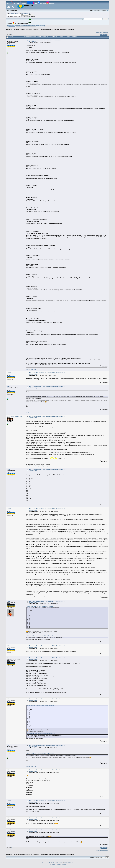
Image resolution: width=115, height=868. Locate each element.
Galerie (23, 3)
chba (8, 469)
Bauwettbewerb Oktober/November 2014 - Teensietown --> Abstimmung (46, 41)
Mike (8, 40)
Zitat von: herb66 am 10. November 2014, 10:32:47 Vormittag (40, 395)
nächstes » (106, 32)
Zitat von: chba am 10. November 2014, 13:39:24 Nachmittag (40, 606)
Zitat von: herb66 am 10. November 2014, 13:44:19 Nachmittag (40, 636)
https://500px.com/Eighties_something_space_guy (38, 466)
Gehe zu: (92, 857)
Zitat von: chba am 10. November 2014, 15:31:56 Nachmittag (40, 835)
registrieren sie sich (26, 13)
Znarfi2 (34, 29)
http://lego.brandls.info (31, 369)
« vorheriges (100, 32)
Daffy (8, 601)
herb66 (9, 373)
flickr (32, 3)
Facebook (42, 3)
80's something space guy (14, 416)
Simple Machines (59, 863)
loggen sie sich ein (14, 13)
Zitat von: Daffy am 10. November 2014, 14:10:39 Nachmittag (40, 704)
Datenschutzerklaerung (62, 865)
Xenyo (38, 29)
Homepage (15, 3)
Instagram (51, 3)
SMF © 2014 (52, 863)
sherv (8, 658)
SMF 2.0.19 (45, 863)
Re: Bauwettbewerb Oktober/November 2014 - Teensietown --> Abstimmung (47, 373)
